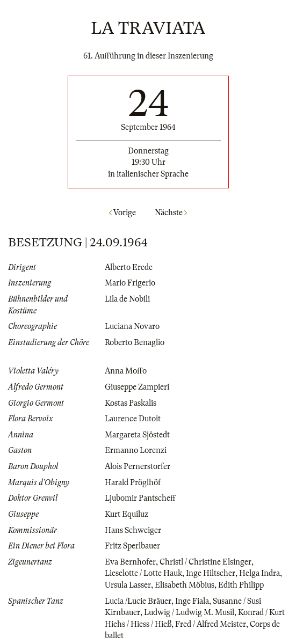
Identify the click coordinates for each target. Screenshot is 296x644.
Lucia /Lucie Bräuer (138, 601)
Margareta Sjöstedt (137, 435)
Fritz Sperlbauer (132, 546)
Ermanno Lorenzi (136, 450)
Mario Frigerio (130, 283)
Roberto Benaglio (135, 342)
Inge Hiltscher (211, 573)
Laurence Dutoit (133, 419)
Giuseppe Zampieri (137, 387)
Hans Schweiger (133, 530)
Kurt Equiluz (127, 514)
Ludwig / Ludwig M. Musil (189, 612)
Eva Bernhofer (130, 562)
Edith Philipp (241, 585)
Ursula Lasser (128, 585)
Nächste (171, 213)
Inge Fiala (192, 601)
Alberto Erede (129, 267)
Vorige (122, 213)
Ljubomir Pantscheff (140, 498)
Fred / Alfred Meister (211, 624)
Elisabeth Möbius (185, 585)
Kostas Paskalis (131, 403)
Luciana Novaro (132, 326)
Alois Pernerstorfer (138, 466)
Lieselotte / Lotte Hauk (143, 573)
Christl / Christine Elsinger (205, 562)
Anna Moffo (126, 371)
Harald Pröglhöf (133, 482)
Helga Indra (259, 573)
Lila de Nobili (127, 299)
